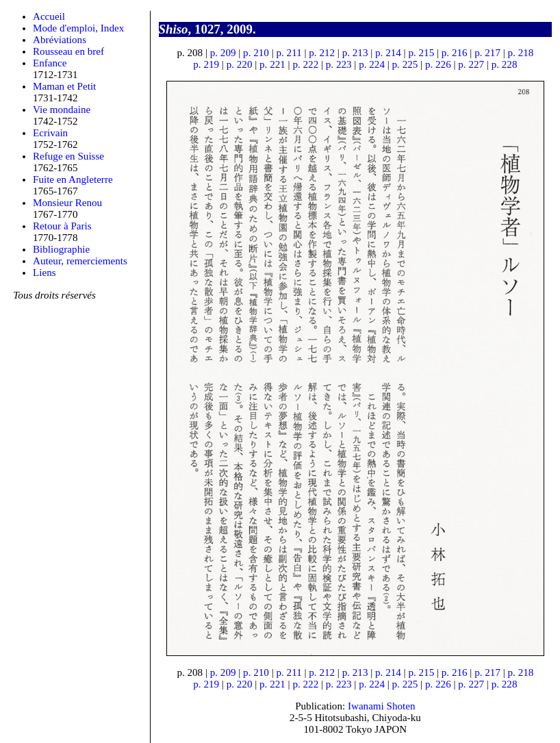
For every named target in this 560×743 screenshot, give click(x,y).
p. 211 (289, 53)
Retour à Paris (62, 226)
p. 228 (505, 64)
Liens (44, 273)
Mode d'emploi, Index (78, 28)
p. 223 (339, 64)
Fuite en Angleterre (73, 179)
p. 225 (405, 64)
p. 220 (240, 64)
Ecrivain (50, 133)
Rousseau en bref (68, 51)
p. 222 (305, 64)
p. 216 (455, 53)
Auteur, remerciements (80, 261)
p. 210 (256, 53)
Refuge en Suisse (68, 156)
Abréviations (60, 40)
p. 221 (272, 64)
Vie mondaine (62, 110)
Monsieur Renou (67, 203)
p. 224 (372, 64)
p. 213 (355, 53)
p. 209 (223, 53)
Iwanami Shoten (382, 706)
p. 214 (388, 53)
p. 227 (471, 64)
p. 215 (421, 53)
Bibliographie (61, 249)
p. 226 (438, 64)
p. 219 (206, 64)
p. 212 (322, 53)
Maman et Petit (64, 86)
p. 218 (521, 53)
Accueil (49, 16)
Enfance (50, 63)
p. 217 (487, 53)
